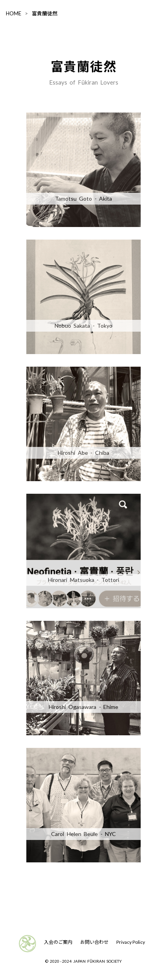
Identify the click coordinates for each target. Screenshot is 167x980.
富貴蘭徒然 (45, 13)
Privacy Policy (131, 942)
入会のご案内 (58, 942)
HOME (14, 13)
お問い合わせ (94, 942)
